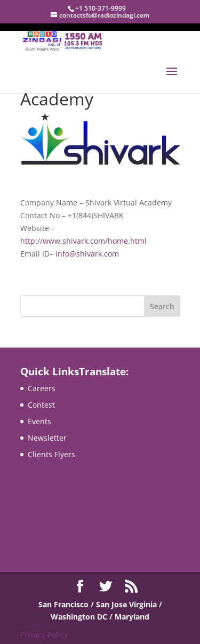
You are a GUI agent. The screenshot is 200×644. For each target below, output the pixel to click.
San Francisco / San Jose (84, 604)
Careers (42, 388)
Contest (41, 405)
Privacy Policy (44, 635)
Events (39, 421)
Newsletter (47, 438)
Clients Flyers (51, 454)
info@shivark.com (87, 254)
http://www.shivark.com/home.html (83, 241)
